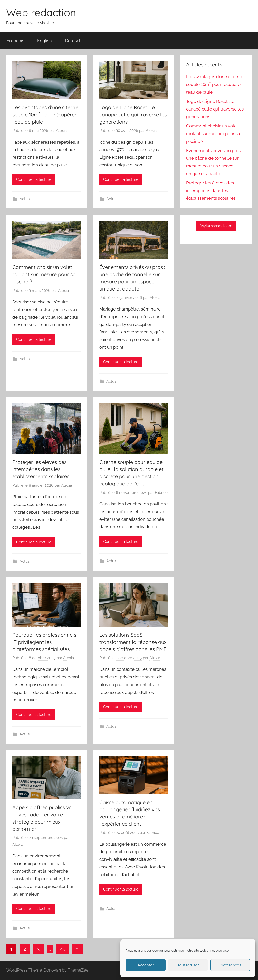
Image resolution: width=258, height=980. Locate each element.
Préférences (230, 965)
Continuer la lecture (34, 179)
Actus (25, 199)
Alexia (61, 131)
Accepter (146, 965)
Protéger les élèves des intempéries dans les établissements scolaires (41, 469)
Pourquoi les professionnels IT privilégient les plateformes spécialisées (44, 642)
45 (62, 949)
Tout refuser (188, 965)
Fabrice (161, 493)
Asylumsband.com (216, 226)
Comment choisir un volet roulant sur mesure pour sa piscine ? (44, 274)
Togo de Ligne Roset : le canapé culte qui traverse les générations (133, 114)
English (45, 40)
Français (15, 40)
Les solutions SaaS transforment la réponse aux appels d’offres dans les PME (133, 642)
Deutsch (73, 40)
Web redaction (41, 12)
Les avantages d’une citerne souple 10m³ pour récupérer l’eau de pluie (45, 114)
